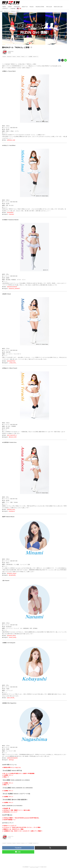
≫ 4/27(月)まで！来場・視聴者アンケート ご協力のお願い (16, 810)
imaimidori (11, 214)
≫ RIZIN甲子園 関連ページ (9, 820)
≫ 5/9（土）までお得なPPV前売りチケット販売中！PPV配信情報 (18, 773)
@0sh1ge (11, 760)
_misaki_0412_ (13, 363)
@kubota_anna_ (11, 509)
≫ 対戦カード (6, 777)
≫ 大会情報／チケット (8, 775)
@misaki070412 (11, 361)
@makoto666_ (13, 575)
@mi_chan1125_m (12, 435)
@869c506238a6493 (12, 758)
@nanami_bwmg (11, 636)
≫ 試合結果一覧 (6, 808)
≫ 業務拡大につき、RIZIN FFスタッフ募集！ (13, 829)
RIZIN (9, 53)
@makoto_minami (12, 573)
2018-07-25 (11, 52)
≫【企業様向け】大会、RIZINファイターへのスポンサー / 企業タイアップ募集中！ (22, 831)
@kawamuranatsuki (12, 287)
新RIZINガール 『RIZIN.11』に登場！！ (17, 47)
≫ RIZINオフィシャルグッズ (9, 826)
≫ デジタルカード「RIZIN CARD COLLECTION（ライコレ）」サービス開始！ (22, 827)
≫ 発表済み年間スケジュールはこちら (11, 767)
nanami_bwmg (13, 637)
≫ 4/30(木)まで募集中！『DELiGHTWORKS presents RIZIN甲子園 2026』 (21, 818)
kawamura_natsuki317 (14, 289)
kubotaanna (12, 511)
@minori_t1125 (13, 437)
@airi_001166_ (11, 698)
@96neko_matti (11, 140)
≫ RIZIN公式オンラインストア (10, 812)
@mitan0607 (10, 212)
